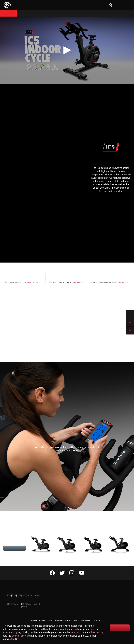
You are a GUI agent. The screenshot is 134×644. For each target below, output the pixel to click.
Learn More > (33, 282)
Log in (124, 5)
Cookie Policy (10, 632)
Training (67, 592)
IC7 (24, 595)
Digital (63, 5)
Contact (111, 592)
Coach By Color (104, 13)
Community (86, 5)
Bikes (45, 5)
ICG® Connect (14, 604)
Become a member (111, 598)
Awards (67, 603)
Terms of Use (77, 632)
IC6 (19, 595)
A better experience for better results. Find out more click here (67, 449)
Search (111, 5)
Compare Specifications (15, 549)
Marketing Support (111, 603)
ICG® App (27, 604)
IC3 (9, 595)
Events (67, 598)
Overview (28, 13)
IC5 (7, 13)
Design (50, 13)
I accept (120, 628)
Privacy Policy (96, 632)
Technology (73, 13)
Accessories (33, 595)
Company (25, 5)
